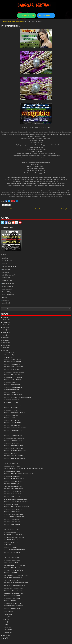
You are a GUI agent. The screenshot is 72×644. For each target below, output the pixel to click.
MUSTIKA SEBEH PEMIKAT (13, 359)
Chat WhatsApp (26, 15)
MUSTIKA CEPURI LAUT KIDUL (14, 491)
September (8, 612)
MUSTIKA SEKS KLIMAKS (12, 380)
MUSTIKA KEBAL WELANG (13, 471)
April (6, 625)
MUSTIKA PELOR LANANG (13, 405)
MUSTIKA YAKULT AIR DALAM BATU (16, 502)
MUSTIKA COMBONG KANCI (13, 385)
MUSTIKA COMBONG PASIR (13, 441)
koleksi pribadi (7, 267)
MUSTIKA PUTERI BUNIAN (13, 375)
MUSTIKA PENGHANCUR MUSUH (15, 428)
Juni (6, 619)
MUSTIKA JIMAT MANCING (13, 395)
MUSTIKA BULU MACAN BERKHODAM (17, 507)
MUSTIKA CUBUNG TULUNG (13, 446)
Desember (8, 352)
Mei (6, 622)
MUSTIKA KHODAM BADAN (13, 433)
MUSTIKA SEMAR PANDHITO (13, 367)
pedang (4, 278)
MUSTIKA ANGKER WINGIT (13, 591)
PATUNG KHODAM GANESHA (13, 606)
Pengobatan (6, 289)
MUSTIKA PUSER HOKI (12, 443)
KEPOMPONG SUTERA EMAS (13, 570)
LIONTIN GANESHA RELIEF (13, 486)
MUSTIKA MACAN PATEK (12, 522)
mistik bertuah (7, 275)
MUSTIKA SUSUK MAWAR (12, 410)
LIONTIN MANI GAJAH (11, 400)
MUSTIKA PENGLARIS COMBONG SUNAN (17, 397)
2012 (5, 636)
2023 (5, 325)
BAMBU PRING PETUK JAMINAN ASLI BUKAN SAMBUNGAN (23, 469)
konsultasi (5, 269)
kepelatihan (6, 261)
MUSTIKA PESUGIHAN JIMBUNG (15, 451)
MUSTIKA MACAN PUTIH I (13, 425)
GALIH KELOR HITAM (11, 464)
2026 (5, 317)
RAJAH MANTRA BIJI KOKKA (13, 514)
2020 (5, 332)
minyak (4, 272)
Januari (7, 632)
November (8, 355)
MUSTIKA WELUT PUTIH (12, 560)
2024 (5, 322)
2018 (5, 338)
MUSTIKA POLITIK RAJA (12, 568)
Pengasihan (12, 22)
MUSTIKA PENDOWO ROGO (13, 509)
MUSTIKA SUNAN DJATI (12, 527)
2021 (5, 330)
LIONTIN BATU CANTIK (12, 390)
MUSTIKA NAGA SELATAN (12, 494)
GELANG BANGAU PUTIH (12, 580)
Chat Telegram (46, 15)
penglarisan (20, 22)
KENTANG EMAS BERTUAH (13, 578)
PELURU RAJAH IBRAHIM (12, 603)
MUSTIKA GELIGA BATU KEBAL (14, 479)
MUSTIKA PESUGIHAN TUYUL (14, 387)
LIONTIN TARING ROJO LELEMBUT (15, 499)
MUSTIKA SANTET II (11, 555)
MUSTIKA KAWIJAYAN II (12, 519)
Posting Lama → (66, 209)
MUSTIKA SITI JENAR (11, 504)
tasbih (4, 300)
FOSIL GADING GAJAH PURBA (14, 588)
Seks (4, 298)
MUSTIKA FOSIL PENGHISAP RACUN (16, 583)
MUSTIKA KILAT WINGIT (12, 512)
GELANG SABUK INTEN (12, 558)
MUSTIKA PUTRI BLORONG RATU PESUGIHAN (19, 474)
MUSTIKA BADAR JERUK (12, 552)
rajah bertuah (6, 295)
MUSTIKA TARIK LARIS (11, 415)
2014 (5, 348)
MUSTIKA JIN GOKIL (11, 573)
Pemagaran (6, 281)
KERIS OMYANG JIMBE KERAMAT (15, 537)
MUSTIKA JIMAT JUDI (11, 392)
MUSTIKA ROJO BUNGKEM (13, 377)
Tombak (5, 303)
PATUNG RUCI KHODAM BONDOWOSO (17, 575)
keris (4, 264)
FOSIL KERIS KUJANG (11, 402)
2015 (5, 345)
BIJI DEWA (8, 545)
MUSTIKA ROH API (10, 601)
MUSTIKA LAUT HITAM (12, 420)
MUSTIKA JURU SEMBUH (12, 423)
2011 (4, 638)
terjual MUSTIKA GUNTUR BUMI (15, 550)
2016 (5, 343)
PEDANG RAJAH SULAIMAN (13, 466)
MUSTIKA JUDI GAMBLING (13, 436)
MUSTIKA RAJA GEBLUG (12, 408)
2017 (5, 340)
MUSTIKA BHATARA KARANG (13, 489)
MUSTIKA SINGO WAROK (12, 598)
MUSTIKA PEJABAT (10, 382)
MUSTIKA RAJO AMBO (11, 461)
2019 (5, 335)
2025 (5, 320)
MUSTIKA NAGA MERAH (12, 524)
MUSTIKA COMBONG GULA (13, 430)
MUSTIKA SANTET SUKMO (13, 596)
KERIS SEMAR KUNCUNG (12, 540)
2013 (5, 350)
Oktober (7, 357)
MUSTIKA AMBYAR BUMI (12, 496)
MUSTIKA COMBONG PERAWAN (14, 413)
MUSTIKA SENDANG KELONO (14, 456)
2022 (5, 327)
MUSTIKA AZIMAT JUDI (12, 476)
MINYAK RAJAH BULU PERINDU (15, 565)
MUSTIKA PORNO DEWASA (13, 362)
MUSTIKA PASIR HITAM (12, 369)
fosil (4, 258)
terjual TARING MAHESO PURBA (14, 517)
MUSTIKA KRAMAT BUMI (12, 532)
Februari (7, 630)
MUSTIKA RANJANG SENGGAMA (15, 438)
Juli (6, 617)
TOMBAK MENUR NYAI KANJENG (15, 535)
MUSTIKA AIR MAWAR (11, 542)
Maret (7, 627)
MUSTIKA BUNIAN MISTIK (10, 26)
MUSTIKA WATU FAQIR (12, 484)
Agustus (7, 614)
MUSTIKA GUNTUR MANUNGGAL (15, 458)
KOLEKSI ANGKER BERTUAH (13, 593)
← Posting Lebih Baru (8, 209)
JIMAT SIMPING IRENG (12, 563)
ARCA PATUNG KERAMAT (12, 530)
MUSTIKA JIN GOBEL (11, 547)
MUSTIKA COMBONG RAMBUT (14, 372)
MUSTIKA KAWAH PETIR (12, 364)
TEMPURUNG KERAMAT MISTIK (15, 585)
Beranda (4, 22)
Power (4, 292)
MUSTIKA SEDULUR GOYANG (14, 481)
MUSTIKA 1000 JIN (10, 453)
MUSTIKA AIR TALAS (11, 418)
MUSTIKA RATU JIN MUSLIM (14, 448)
